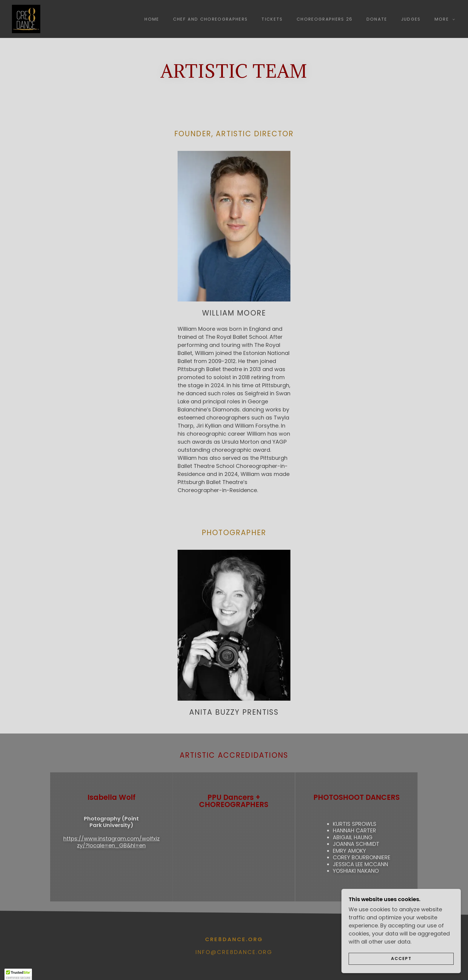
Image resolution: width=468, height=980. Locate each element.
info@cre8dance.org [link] (234, 952)
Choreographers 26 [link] (325, 19)
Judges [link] (411, 19)
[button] (443, 19)
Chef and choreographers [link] (211, 19)
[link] (26, 18)
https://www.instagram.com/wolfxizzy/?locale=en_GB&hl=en (111, 842)
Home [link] (152, 19)
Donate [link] (377, 19)
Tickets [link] (272, 19)
